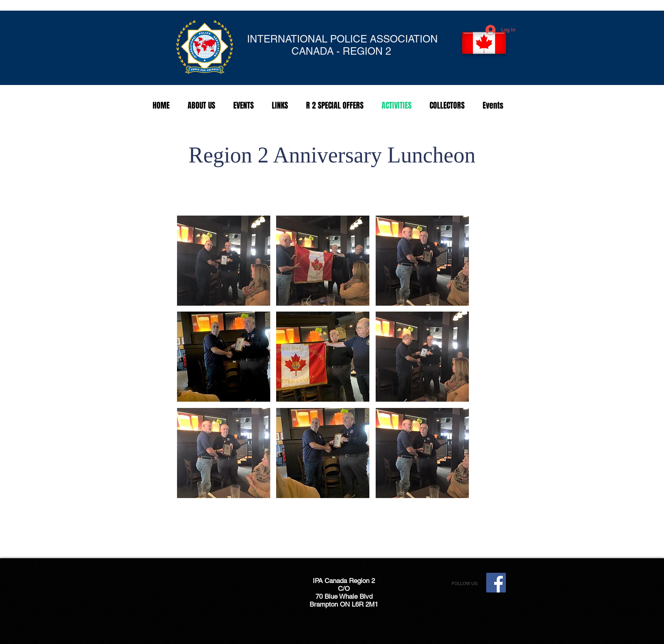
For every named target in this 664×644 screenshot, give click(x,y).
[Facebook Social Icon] (496, 583)
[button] (224, 261)
